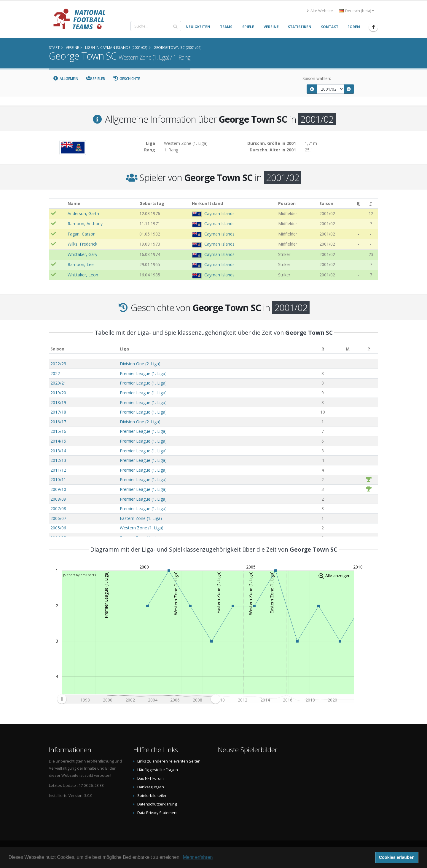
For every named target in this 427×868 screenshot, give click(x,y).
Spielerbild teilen (152, 796)
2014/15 (58, 441)
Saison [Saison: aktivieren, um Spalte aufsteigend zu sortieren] (57, 349)
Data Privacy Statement (157, 813)
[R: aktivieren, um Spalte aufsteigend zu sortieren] (323, 349)
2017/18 (58, 412)
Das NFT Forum (150, 778)
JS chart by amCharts (79, 575)
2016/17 (58, 422)
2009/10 (58, 489)
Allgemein (66, 79)
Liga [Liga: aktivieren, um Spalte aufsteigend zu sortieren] (124, 349)
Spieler (96, 79)
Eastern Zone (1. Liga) (141, 518)
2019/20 (58, 393)
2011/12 (58, 470)
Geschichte (126, 79)
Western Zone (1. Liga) (142, 528)
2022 (55, 373)
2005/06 (58, 528)
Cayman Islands (219, 213)
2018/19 (58, 402)
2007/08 (58, 509)
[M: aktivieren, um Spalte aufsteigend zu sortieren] (348, 349)
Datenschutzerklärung (157, 804)
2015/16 (58, 431)
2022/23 (58, 364)
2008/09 (58, 499)
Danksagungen (151, 787)
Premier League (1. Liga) (143, 373)
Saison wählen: (317, 78)
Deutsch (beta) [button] (357, 11)
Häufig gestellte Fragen (158, 770)
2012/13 (58, 460)
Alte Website (320, 11)
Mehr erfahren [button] (198, 857)
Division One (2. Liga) (140, 364)
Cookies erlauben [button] (397, 857)
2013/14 (58, 451)
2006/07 (58, 518)
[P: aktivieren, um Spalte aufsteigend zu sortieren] (369, 349)
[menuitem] (138, 699)
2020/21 (58, 383)
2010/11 (58, 479)
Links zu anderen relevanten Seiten (169, 761)
